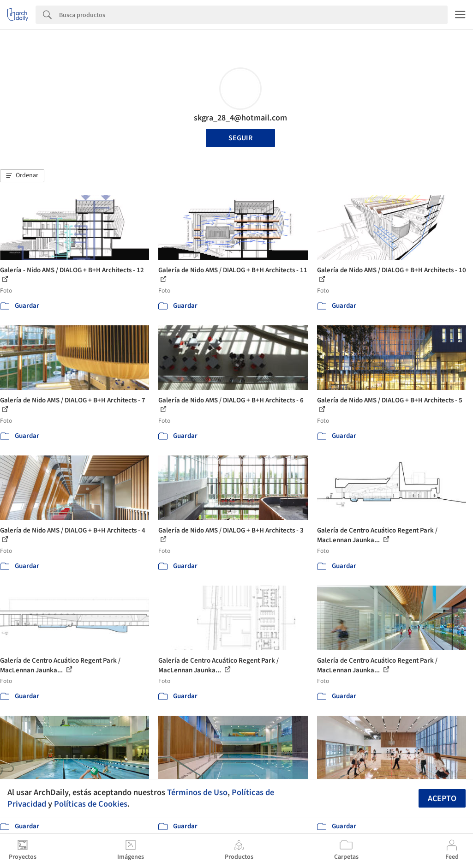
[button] (22, 176)
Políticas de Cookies (91, 804)
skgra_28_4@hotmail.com (240, 118)
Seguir (240, 138)
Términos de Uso (197, 792)
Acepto (442, 799)
